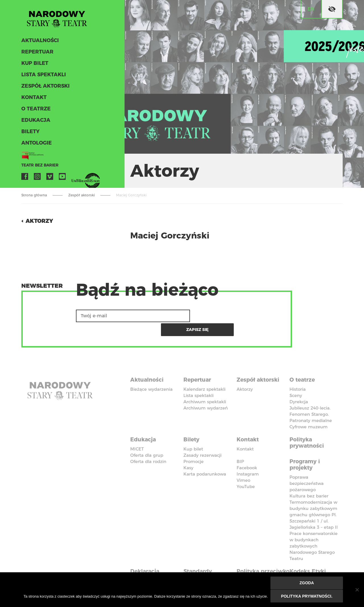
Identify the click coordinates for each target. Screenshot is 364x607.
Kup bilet (34, 65)
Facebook (25, 178)
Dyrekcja (299, 387)
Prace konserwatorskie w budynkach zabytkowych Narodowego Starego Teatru (314, 529)
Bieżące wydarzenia (151, 374)
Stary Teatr (59, 18)
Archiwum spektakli (205, 387)
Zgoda (307, 583)
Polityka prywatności (308, 427)
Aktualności (39, 42)
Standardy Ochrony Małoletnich (201, 560)
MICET (137, 433)
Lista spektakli (43, 76)
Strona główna (34, 195)
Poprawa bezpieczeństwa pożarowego (307, 467)
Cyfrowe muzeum (309, 412)
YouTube (62, 178)
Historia (298, 374)
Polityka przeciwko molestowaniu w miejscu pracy (261, 563)
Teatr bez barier (38, 167)
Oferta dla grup (147, 439)
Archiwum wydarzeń (206, 393)
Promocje (194, 446)
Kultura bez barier (309, 479)
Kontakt (33, 99)
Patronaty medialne (311, 406)
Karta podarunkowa (205, 458)
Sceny (296, 381)
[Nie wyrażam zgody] (357, 590)
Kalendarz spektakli (204, 374)
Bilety (30, 133)
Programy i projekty (306, 448)
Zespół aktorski (45, 88)
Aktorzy (40, 221)
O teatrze (35, 110)
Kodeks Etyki (309, 554)
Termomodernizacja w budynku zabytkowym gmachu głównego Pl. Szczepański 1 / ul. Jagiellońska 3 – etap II (314, 498)
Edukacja (35, 122)
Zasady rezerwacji (202, 439)
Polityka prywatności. (307, 596)
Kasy (188, 452)
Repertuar (36, 54)
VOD (75, 178)
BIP (240, 446)
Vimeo (50, 178)
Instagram (37, 178)
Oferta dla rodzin (148, 446)
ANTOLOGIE (36, 145)
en (311, 9)
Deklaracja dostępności (148, 557)
